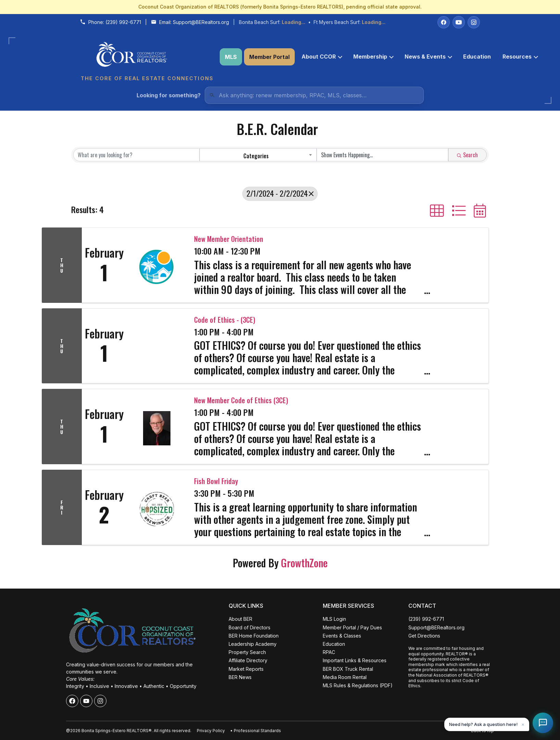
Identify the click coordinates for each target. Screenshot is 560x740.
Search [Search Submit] (467, 155)
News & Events (428, 57)
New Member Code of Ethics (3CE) (241, 400)
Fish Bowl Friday (216, 481)
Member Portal (269, 57)
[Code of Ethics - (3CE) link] (157, 346)
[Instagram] (474, 22)
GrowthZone (304, 563)
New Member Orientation (229, 239)
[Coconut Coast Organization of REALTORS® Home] (147, 57)
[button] (437, 211)
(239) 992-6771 (123, 22)
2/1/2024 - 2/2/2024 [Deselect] (280, 193)
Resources (520, 57)
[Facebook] (444, 22)
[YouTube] (459, 22)
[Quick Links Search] (314, 95)
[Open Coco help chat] (543, 723)
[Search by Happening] (383, 155)
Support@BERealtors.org (201, 22)
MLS (231, 57)
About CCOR (322, 57)
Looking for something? (169, 95)
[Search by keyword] (136, 155)
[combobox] (258, 155)
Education (477, 57)
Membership (373, 57)
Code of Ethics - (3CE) (225, 320)
